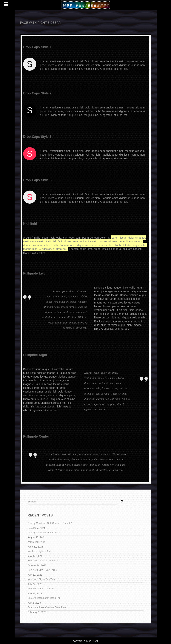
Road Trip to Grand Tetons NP (44, 561)
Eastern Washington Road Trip (44, 598)
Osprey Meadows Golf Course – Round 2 (50, 523)
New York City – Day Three (42, 570)
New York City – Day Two (41, 579)
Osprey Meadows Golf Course (44, 533)
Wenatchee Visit (36, 542)
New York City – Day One (41, 589)
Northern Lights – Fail (39, 551)
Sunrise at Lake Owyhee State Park (47, 607)
